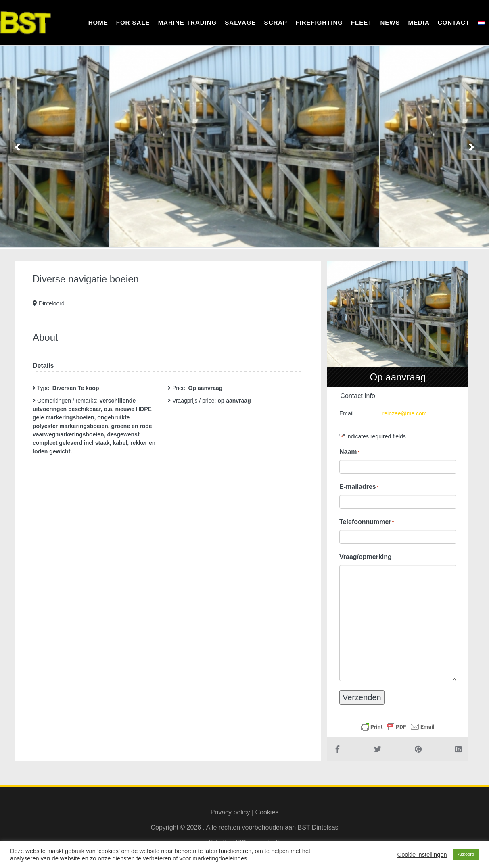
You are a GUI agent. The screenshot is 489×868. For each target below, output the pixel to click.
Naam (349, 452)
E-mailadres (359, 487)
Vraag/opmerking (366, 557)
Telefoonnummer (367, 522)
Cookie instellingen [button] (422, 855)
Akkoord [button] (466, 854)
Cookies (267, 812)
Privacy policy (230, 812)
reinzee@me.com (405, 413)
